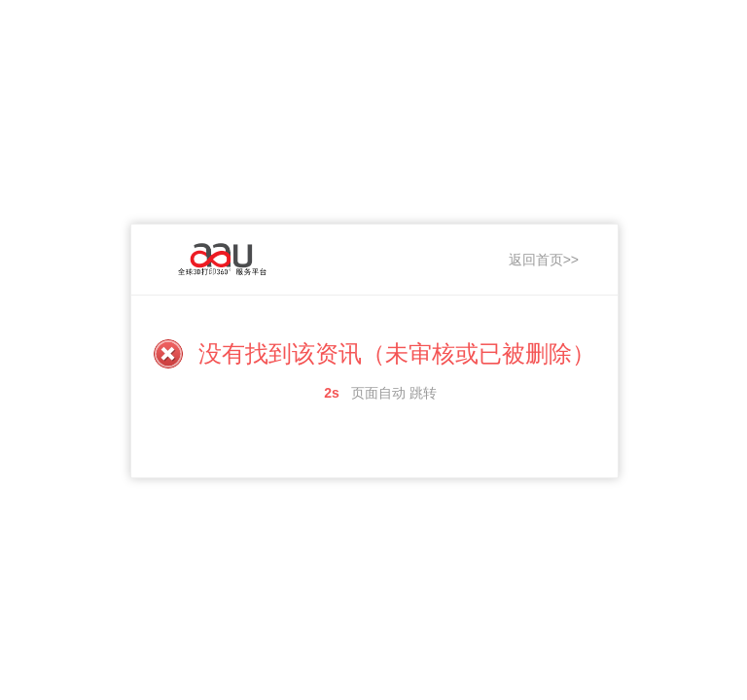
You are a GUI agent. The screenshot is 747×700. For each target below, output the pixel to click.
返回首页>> (544, 260)
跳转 (423, 393)
